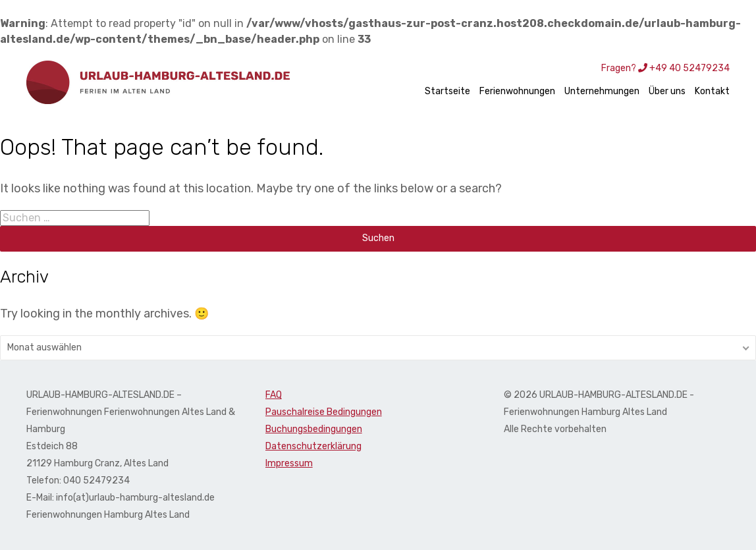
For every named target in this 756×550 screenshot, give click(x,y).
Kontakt (712, 91)
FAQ (274, 395)
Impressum (289, 463)
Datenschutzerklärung (313, 446)
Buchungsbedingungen (314, 429)
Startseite (447, 91)
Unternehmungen (602, 91)
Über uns (667, 91)
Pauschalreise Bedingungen (324, 412)
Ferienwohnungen (517, 91)
